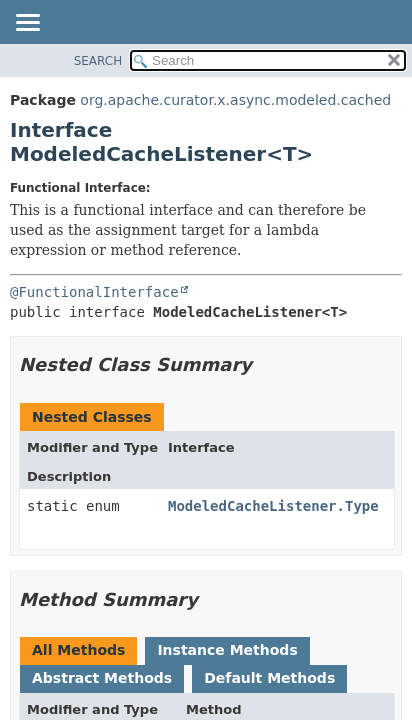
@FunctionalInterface (94, 292)
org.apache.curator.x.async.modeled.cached (235, 100)
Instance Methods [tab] (227, 650)
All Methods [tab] (78, 650)
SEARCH (98, 61)
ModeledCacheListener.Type (273, 506)
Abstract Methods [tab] (102, 678)
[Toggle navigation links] (27, 24)
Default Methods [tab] (269, 678)
